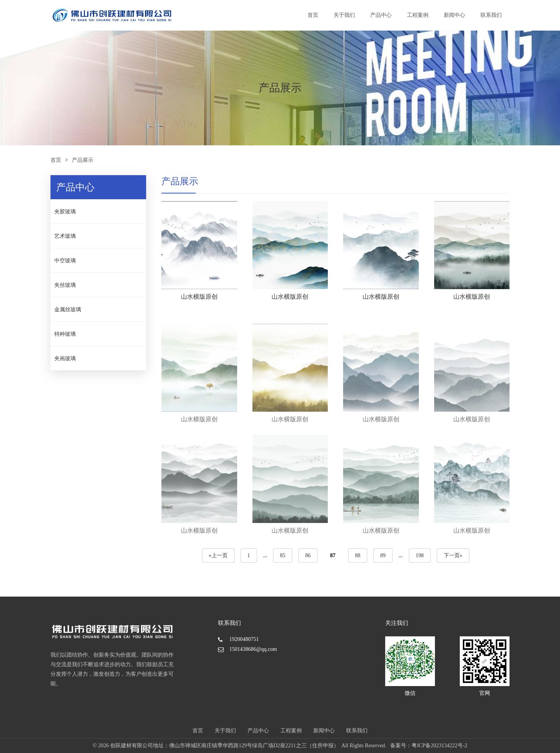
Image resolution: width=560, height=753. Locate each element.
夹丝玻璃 (65, 285)
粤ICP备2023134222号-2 (439, 746)
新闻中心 (454, 15)
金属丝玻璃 (68, 310)
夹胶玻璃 (65, 212)
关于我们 (344, 15)
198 (419, 555)
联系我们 (491, 15)
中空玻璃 (65, 261)
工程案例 (418, 15)
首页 (313, 15)
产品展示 (83, 160)
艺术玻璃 (65, 236)
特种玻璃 (65, 334)
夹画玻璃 (65, 359)
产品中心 (381, 15)
